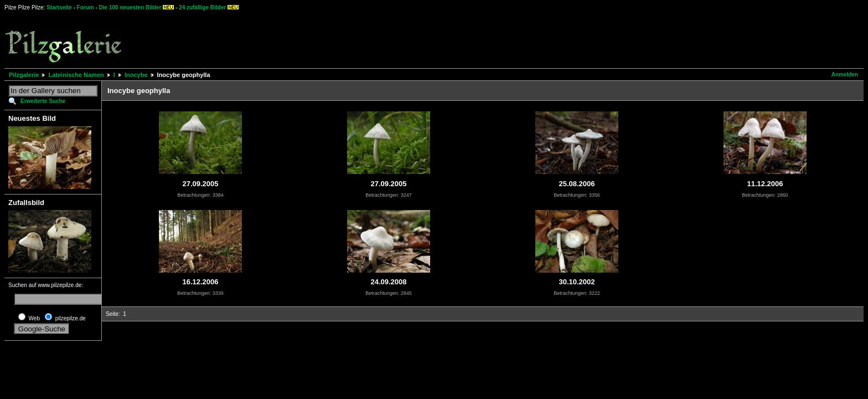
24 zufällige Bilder (202, 7)
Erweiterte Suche (43, 101)
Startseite (59, 7)
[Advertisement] (410, 39)
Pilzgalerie (24, 75)
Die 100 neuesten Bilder (130, 7)
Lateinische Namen (76, 75)
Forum (86, 7)
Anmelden (845, 75)
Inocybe (136, 75)
